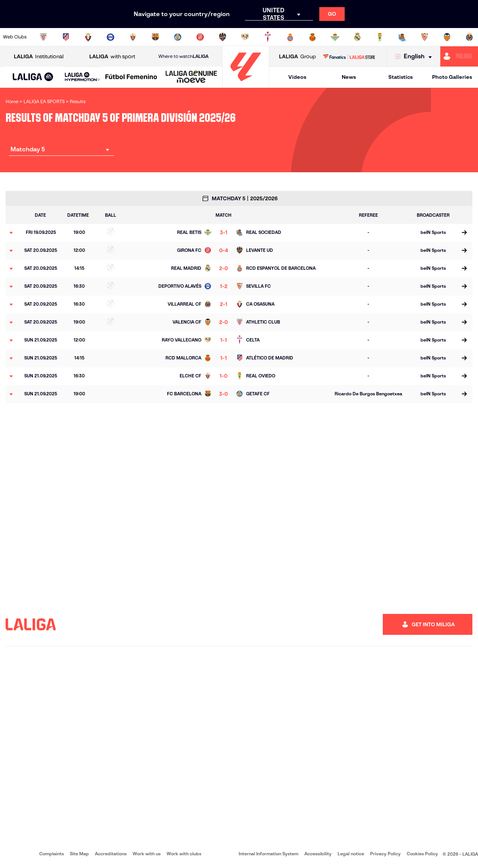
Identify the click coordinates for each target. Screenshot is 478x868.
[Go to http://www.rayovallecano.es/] (245, 37)
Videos (297, 77)
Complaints (52, 854)
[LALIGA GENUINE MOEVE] (191, 77)
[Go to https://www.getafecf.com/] (178, 37)
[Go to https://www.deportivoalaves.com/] (111, 37)
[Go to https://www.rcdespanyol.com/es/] (290, 37)
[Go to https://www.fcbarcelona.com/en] (155, 37)
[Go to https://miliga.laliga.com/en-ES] (459, 56)
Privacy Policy (385, 854)
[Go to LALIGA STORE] (349, 56)
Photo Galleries (452, 77)
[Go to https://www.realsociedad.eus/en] (402, 37)
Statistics (401, 77)
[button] (33, 77)
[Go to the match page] (464, 233)
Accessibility (318, 854)
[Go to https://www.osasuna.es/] (88, 37)
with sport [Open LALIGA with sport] (112, 57)
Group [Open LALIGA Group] (297, 57)
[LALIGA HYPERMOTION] (83, 77)
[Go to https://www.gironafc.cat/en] (200, 37)
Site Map (79, 854)
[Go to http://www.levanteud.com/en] (223, 37)
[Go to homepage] (246, 84)
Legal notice (351, 854)
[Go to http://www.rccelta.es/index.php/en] (268, 37)
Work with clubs (184, 854)
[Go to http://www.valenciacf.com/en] (447, 37)
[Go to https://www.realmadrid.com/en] (357, 37)
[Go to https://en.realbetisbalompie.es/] (335, 37)
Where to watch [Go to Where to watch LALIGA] (183, 56)
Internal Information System (269, 854)
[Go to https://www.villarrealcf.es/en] (469, 37)
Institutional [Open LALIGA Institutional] (39, 57)
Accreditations (111, 854)
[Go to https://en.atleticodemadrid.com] (66, 37)
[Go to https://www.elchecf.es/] (133, 37)
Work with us (147, 854)
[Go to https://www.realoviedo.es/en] (380, 37)
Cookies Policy (422, 854)
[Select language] (415, 57)
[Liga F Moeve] (131, 77)
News (349, 77)
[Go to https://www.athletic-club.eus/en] (43, 37)
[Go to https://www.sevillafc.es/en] (425, 37)
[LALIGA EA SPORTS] (33, 77)
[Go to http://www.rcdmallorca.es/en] (313, 37)
